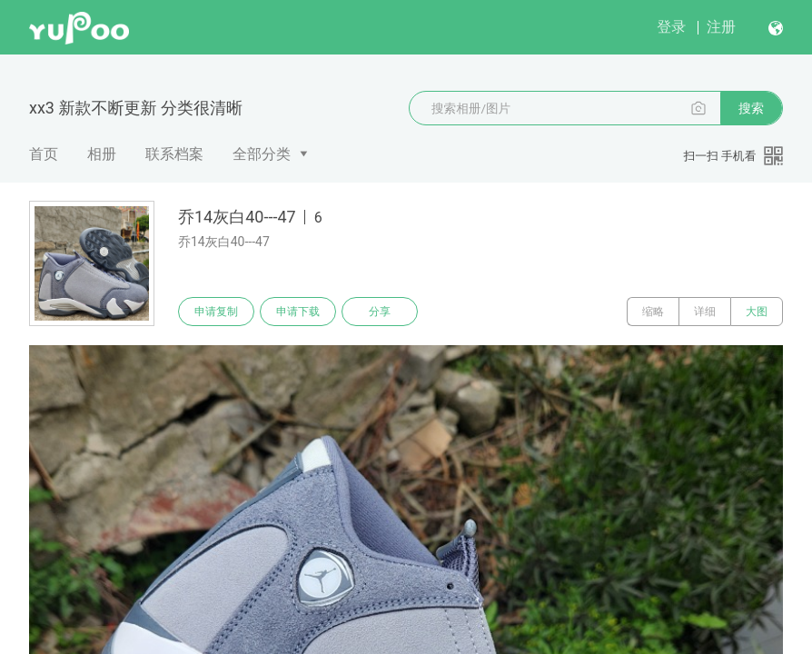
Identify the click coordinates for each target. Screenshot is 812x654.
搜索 (751, 108)
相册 (102, 154)
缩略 (653, 312)
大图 (757, 312)
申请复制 (216, 312)
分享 (380, 312)
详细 (705, 312)
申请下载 (298, 312)
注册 (721, 27)
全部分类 (262, 154)
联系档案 (174, 154)
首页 (44, 154)
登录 (671, 27)
